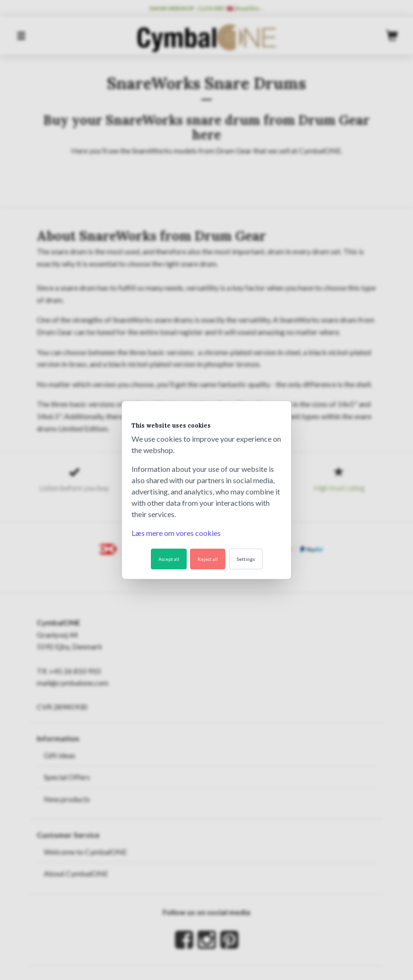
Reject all (208, 559)
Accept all (169, 559)
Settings (246, 559)
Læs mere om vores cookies (176, 533)
